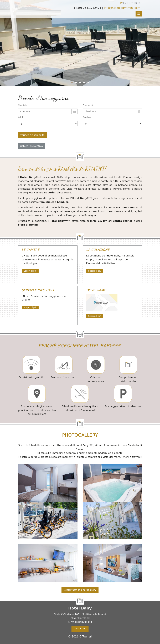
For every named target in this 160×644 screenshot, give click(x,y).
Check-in (23, 105)
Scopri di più (30, 271)
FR (132, 3)
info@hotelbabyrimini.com (122, 8)
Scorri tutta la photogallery (80, 590)
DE (128, 3)
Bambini (87, 117)
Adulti (21, 117)
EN (125, 3)
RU (135, 3)
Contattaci (80, 629)
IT (122, 3)
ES (139, 3)
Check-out (88, 105)
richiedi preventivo (32, 146)
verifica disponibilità (32, 135)
